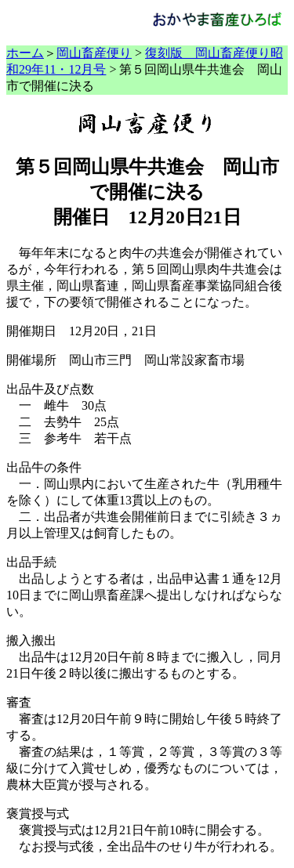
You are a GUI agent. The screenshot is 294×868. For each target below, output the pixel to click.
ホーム (25, 53)
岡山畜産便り (94, 53)
